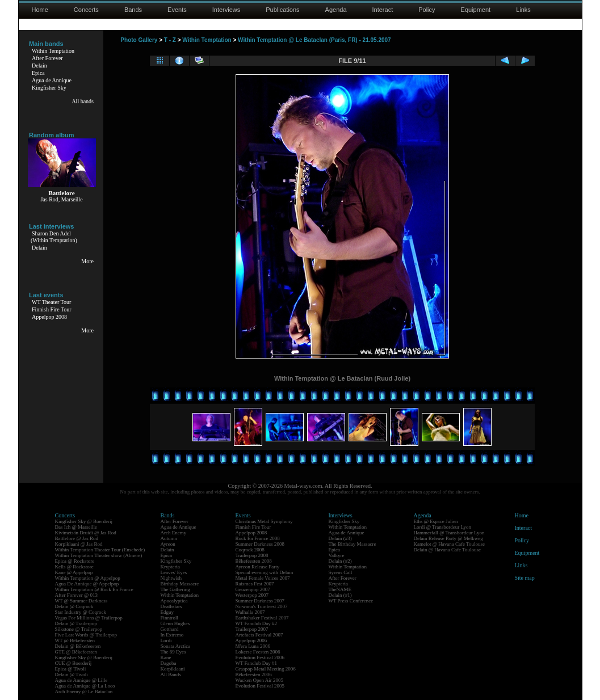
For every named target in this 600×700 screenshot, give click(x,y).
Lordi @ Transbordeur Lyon (443, 527)
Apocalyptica (174, 601)
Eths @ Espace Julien (436, 521)
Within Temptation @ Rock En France (94, 589)
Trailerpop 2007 (252, 629)
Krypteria (170, 567)
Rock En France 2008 (258, 538)
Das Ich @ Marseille (76, 527)
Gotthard (170, 629)
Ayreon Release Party (258, 567)
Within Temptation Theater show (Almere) (99, 555)
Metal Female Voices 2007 (263, 578)
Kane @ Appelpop (74, 572)
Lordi (166, 640)
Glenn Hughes (175, 623)
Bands (133, 10)
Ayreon (168, 544)
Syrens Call (341, 572)
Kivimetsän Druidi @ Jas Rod (86, 533)
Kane (166, 657)
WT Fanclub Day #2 (257, 623)
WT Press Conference (351, 601)
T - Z (170, 40)
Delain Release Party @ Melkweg (448, 538)
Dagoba (169, 663)
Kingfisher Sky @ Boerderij (84, 521)
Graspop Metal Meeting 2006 (266, 669)
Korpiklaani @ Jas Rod (79, 544)
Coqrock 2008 (250, 550)
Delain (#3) (340, 538)
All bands (83, 101)
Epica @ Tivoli (71, 669)
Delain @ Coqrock (74, 606)
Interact (383, 10)
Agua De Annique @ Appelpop (87, 584)
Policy (427, 10)
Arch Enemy (174, 533)
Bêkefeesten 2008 (254, 561)
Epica (38, 73)
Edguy (167, 612)
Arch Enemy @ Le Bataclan (84, 691)
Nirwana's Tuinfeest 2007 (262, 606)
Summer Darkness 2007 (260, 601)
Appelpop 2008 (49, 317)
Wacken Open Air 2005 (260, 680)
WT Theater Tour (51, 302)
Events (177, 10)
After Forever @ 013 (77, 595)
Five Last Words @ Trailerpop (86, 635)
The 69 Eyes (173, 652)
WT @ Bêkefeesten (75, 640)
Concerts (86, 10)
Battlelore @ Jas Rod (77, 538)
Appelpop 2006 (251, 640)
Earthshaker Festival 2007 (262, 618)
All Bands (171, 674)
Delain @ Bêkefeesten (78, 646)
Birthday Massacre (180, 584)
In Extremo (172, 635)
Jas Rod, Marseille (61, 199)
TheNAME (340, 589)
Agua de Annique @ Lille (81, 680)
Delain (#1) (340, 595)
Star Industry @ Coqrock (81, 612)
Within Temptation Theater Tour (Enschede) (100, 550)
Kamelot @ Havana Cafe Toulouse (449, 544)
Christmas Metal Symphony (264, 521)
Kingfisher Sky (49, 88)
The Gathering (175, 589)
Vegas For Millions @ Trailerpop (89, 618)
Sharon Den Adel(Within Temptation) (54, 237)
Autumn (169, 538)
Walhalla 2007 (250, 612)
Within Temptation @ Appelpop (88, 578)
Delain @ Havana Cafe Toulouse (447, 550)
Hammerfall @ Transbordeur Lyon (449, 533)
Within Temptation (53, 51)
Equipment (476, 10)
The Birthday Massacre (353, 544)
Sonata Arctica (176, 646)
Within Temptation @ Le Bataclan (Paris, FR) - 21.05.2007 (314, 40)
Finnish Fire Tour (52, 309)
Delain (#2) (340, 561)
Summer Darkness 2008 (260, 544)
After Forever (47, 58)
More (87, 261)
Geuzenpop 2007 (253, 589)
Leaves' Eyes (174, 572)
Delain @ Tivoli (72, 674)
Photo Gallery (139, 40)
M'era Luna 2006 (253, 646)
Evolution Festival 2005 (260, 686)
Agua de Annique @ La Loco (85, 686)
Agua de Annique (52, 80)
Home (40, 10)
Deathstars (171, 606)
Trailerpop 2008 (252, 555)
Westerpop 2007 (252, 595)
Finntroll (170, 618)
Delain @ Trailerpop (76, 623)
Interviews (226, 10)
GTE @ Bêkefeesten (76, 652)
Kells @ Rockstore (74, 567)
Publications (282, 10)
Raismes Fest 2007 (255, 584)
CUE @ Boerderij (74, 663)
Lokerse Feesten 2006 (258, 652)
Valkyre (337, 555)
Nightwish (171, 578)
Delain (39, 66)
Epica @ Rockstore (75, 561)
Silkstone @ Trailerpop (79, 629)
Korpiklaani (173, 669)
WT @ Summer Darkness (81, 601)
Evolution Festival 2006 (260, 657)
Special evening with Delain (265, 572)
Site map (525, 578)
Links (523, 10)
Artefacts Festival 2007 (259, 635)
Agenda (336, 10)
